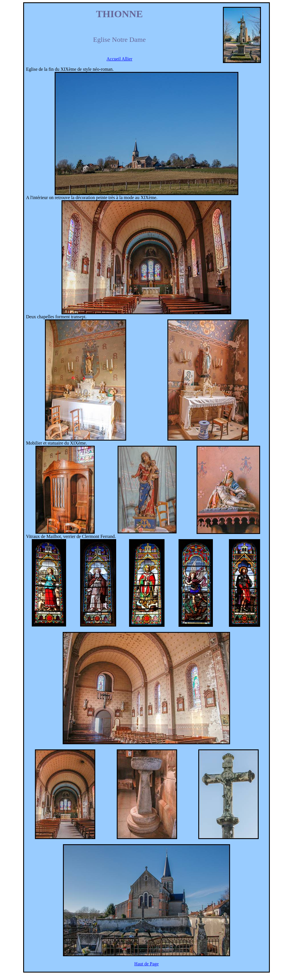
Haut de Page (146, 964)
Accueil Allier (119, 59)
